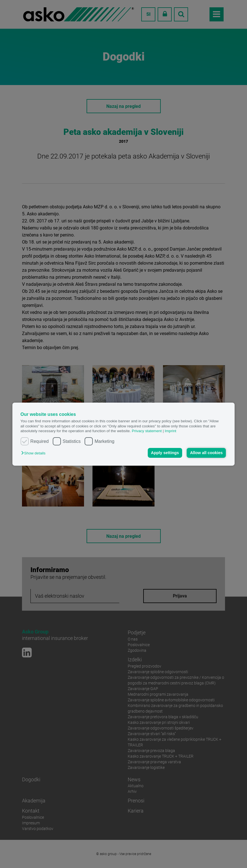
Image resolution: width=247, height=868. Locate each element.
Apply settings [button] (165, 453)
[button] (35, 453)
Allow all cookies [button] (206, 453)
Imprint (170, 431)
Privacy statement (147, 431)
